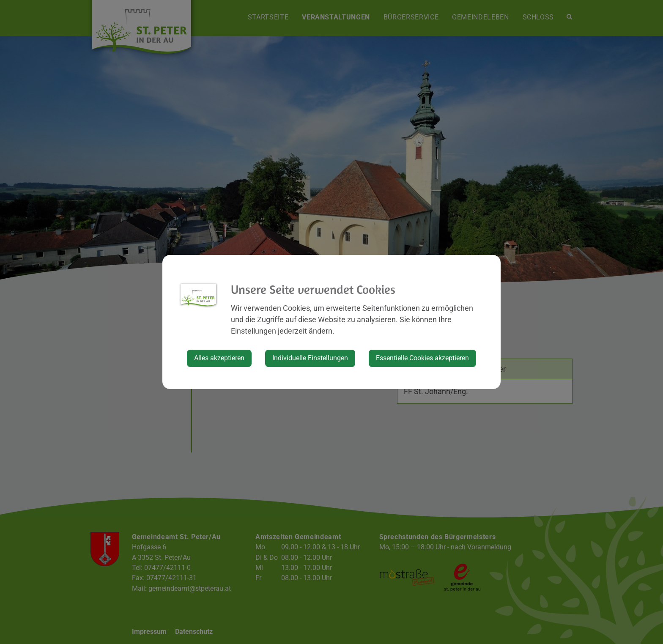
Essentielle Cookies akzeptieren (422, 358)
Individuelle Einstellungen (310, 358)
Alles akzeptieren (219, 358)
